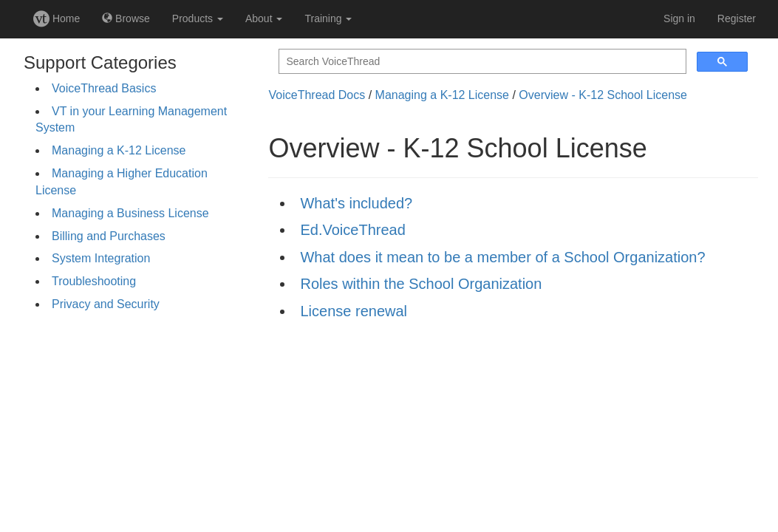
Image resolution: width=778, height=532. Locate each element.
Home (57, 18)
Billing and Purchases (109, 236)
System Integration (101, 258)
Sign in (679, 18)
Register (737, 18)
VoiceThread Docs (317, 95)
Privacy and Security (106, 304)
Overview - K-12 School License (603, 95)
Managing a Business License (130, 213)
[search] (481, 62)
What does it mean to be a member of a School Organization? (502, 257)
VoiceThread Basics (104, 88)
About (264, 18)
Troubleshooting (94, 281)
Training (328, 18)
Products (198, 18)
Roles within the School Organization (421, 284)
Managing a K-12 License (119, 150)
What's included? (356, 203)
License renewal (354, 311)
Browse (126, 18)
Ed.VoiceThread (352, 230)
